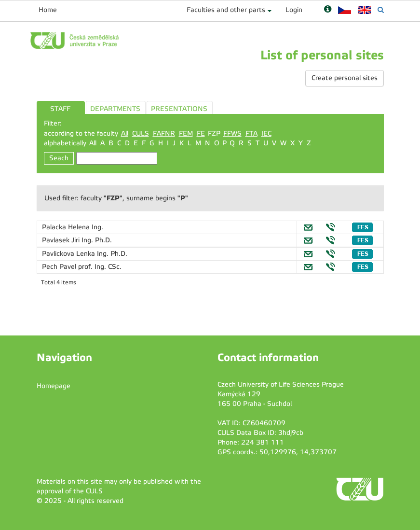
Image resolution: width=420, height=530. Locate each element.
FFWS (232, 133)
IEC (266, 133)
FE (201, 133)
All (125, 133)
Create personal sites (345, 78)
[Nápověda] (328, 10)
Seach (59, 158)
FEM (186, 133)
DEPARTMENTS (115, 109)
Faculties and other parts (226, 10)
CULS (141, 133)
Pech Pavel (60, 267)
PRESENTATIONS (179, 109)
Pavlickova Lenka (69, 254)
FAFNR (164, 133)
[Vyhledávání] (381, 10)
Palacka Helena (67, 227)
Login (294, 10)
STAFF (60, 109)
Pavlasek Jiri (62, 240)
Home (48, 10)
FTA (251, 133)
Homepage (54, 386)
